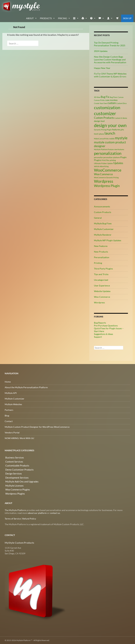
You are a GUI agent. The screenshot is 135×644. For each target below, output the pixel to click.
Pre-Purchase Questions (106, 325)
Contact (9, 421)
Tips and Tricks (101, 274)
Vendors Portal (12, 432)
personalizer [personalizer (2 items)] (108, 157)
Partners (9, 410)
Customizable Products (16, 465)
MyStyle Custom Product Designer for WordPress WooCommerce (37, 427)
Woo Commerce (102, 297)
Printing (98, 263)
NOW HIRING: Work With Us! (19, 438)
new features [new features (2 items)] (119, 149)
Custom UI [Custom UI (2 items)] (118, 118)
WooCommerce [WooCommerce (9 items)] (108, 170)
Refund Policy (29, 518)
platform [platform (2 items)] (116, 157)
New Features (101, 246)
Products (46, 18)
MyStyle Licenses (13, 484)
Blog (7, 415)
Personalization (102, 257)
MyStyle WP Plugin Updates (108, 240)
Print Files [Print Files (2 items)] (106, 160)
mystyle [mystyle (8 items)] (121, 138)
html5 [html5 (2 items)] (96, 134)
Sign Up (127, 18)
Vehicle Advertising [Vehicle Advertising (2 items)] (101, 166)
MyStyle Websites (13, 404)
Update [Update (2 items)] (110, 163)
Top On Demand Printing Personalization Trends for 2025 (110, 44)
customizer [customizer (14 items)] (105, 113)
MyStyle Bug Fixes (103, 223)
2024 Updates (101, 51)
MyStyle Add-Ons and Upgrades (20, 480)
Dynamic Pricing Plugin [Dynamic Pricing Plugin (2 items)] (103, 129)
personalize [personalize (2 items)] (98, 157)
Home (8, 382)
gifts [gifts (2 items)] (122, 129)
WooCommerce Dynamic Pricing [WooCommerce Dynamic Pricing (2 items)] (106, 177)
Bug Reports (100, 323)
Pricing (62, 18)
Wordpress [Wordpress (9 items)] (104, 181)
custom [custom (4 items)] (112, 103)
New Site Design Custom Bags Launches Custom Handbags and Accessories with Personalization (110, 59)
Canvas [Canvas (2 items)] (121, 97)
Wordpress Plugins (14, 491)
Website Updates (102, 291)
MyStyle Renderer (103, 235)
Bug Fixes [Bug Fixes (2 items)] (114, 97)
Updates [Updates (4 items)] (118, 163)
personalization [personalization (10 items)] (108, 153)
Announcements (102, 206)
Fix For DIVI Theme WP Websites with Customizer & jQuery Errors (110, 75)
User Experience (102, 285)
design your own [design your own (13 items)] (110, 125)
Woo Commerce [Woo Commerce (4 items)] (103, 174)
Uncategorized (101, 280)
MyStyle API (11, 393)
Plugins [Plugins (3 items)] (98, 160)
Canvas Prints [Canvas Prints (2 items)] (99, 100)
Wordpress (99, 302)
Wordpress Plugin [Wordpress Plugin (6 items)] (107, 186)
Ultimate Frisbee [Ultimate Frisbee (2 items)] (100, 163)
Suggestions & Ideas (103, 334)
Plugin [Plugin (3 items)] (123, 157)
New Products (101, 251)
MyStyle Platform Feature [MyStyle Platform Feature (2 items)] (104, 149)
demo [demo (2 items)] (125, 118)
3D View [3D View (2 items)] (97, 97)
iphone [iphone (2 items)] (101, 134)
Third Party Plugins (103, 268)
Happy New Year (102, 68)
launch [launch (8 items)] (110, 133)
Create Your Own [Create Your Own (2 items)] (101, 103)
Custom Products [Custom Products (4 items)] (104, 118)
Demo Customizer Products (18, 469)
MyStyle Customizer (104, 229)
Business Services (13, 457)
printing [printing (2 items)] (113, 160)
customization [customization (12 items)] (107, 108)
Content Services (13, 461)
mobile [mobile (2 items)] (112, 138)
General (98, 218)
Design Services (12, 472)
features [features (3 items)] (116, 129)
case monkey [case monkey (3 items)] (111, 100)
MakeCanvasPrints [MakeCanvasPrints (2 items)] (101, 138)
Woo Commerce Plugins (17, 487)
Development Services (16, 476)
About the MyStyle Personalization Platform (26, 387)
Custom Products (103, 212)
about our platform (37, 513)
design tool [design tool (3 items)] (99, 121)
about (30, 18)
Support (98, 337)
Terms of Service (13, 518)
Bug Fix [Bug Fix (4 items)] (105, 97)
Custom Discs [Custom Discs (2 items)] (121, 103)
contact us (55, 513)
